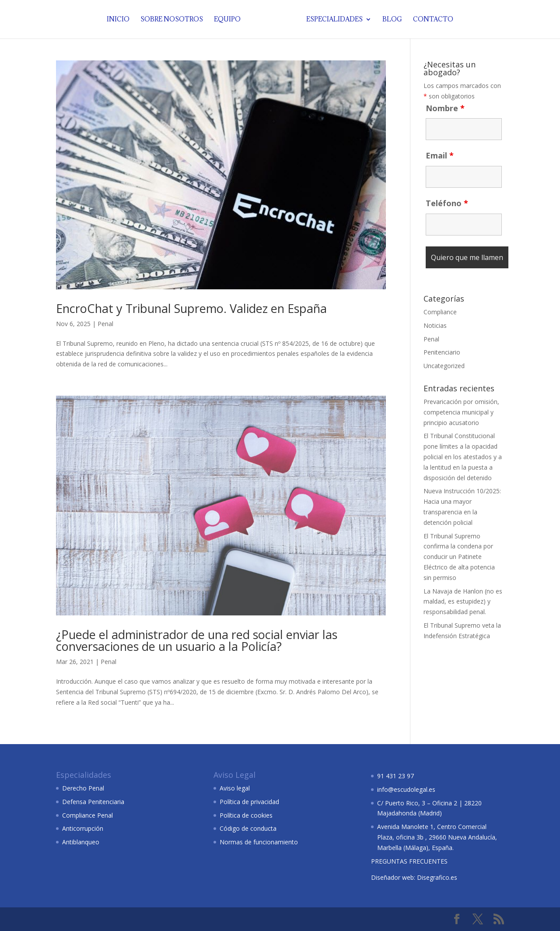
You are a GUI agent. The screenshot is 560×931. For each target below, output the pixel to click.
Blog (390, 20)
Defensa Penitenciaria (93, 802)
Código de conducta (248, 828)
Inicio (120, 20)
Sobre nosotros (173, 20)
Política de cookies (246, 815)
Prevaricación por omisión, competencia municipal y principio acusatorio (461, 412)
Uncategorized (444, 366)
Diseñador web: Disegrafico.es (414, 877)
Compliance (440, 312)
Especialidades (333, 20)
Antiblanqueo (81, 842)
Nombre (445, 108)
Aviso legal (235, 788)
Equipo (229, 20)
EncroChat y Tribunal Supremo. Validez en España (191, 308)
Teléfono (447, 203)
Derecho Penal (83, 788)
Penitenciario (442, 352)
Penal (105, 324)
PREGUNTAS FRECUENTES (409, 861)
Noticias (435, 325)
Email (440, 155)
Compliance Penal (87, 815)
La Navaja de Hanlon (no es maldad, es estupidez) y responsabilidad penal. (463, 602)
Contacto (431, 20)
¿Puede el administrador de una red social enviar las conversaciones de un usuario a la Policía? (197, 640)
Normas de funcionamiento (259, 842)
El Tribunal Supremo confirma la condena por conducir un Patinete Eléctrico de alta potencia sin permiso (459, 557)
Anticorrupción (83, 828)
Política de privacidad (249, 802)
